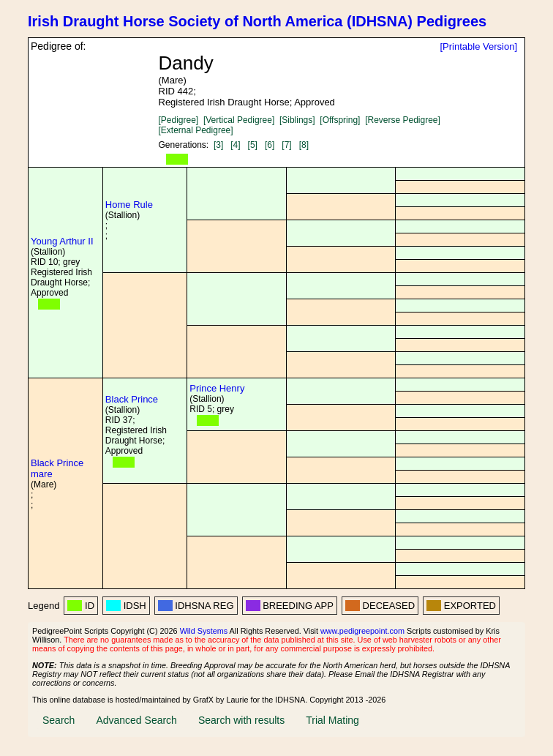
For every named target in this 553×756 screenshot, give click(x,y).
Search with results (241, 720)
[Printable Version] (478, 46)
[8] (304, 145)
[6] (270, 145)
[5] (253, 145)
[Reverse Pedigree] (403, 120)
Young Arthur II (62, 241)
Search (59, 720)
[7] (286, 145)
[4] (235, 145)
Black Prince (132, 399)
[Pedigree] (179, 120)
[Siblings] (297, 120)
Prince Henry (217, 388)
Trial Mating (332, 720)
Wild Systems (204, 631)
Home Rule (129, 205)
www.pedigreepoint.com (362, 631)
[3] (218, 145)
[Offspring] (340, 120)
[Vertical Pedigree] (239, 120)
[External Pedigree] (196, 130)
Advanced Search (136, 720)
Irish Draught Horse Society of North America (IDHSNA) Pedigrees (257, 21)
